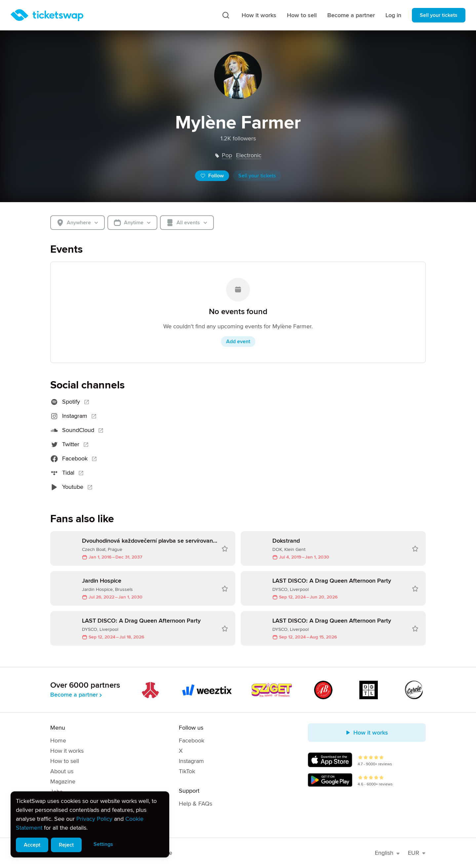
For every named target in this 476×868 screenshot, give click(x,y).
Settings (103, 844)
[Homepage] (47, 15)
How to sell (302, 15)
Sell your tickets (439, 15)
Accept (32, 845)
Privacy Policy (94, 819)
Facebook (192, 741)
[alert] (90, 824)
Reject (66, 845)
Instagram (191, 761)
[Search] (226, 15)
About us (62, 771)
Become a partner (351, 15)
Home (58, 741)
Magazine (63, 781)
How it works (259, 15)
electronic (249, 155)
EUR (417, 853)
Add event (238, 342)
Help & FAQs (196, 804)
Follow (212, 176)
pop (227, 155)
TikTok (187, 771)
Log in (393, 15)
